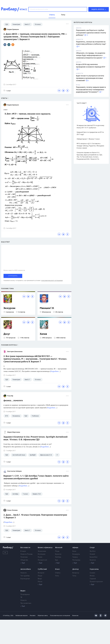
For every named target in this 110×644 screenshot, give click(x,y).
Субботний (42, 569)
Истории (41, 573)
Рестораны (76, 560)
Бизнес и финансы (45, 548)
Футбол (93, 551)
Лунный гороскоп (96, 582)
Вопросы (76, 573)
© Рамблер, (6, 616)
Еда (56, 560)
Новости (24, 573)
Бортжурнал (25, 579)
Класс (58, 569)
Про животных (26, 603)
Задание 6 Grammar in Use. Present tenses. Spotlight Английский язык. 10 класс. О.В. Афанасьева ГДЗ (36, 438)
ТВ (21, 597)
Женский (59, 548)
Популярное (25, 595)
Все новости (25, 548)
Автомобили (26, 569)
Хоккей (92, 554)
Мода (57, 551)
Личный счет (42, 560)
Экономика (42, 551)
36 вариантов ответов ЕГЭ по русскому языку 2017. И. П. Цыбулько (90, 127)
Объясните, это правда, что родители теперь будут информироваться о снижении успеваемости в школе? (91, 56)
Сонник (92, 573)
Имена (92, 576)
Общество (24, 560)
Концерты (76, 554)
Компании (42, 554)
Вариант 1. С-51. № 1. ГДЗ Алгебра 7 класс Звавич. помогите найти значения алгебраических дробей (36, 477)
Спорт (92, 548)
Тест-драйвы (25, 576)
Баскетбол (94, 557)
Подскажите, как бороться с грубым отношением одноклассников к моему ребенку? (91, 33)
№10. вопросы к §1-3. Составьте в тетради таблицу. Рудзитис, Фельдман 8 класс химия (90, 146)
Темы (57, 576)
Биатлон (93, 560)
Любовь (58, 557)
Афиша (75, 548)
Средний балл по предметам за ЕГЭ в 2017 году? (90, 133)
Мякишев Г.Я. (47, 308)
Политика (24, 557)
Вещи (40, 579)
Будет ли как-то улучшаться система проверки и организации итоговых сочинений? (90, 78)
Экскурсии (9, 308)
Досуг (7, 334)
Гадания (93, 579)
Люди (40, 576)
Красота (58, 554)
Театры (75, 557)
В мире (23, 551)
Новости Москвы (27, 554)
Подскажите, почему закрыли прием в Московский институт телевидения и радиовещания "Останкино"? (91, 90)
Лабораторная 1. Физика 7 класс (88, 139)
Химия (43, 334)
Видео (23, 591)
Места (40, 582)
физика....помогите (13, 401)
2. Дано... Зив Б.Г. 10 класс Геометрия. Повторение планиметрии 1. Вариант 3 (35, 516)
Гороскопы (94, 569)
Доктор (76, 569)
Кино (74, 551)
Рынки (40, 557)
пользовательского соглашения (52, 281)
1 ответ (7, 91)
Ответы (58, 573)
